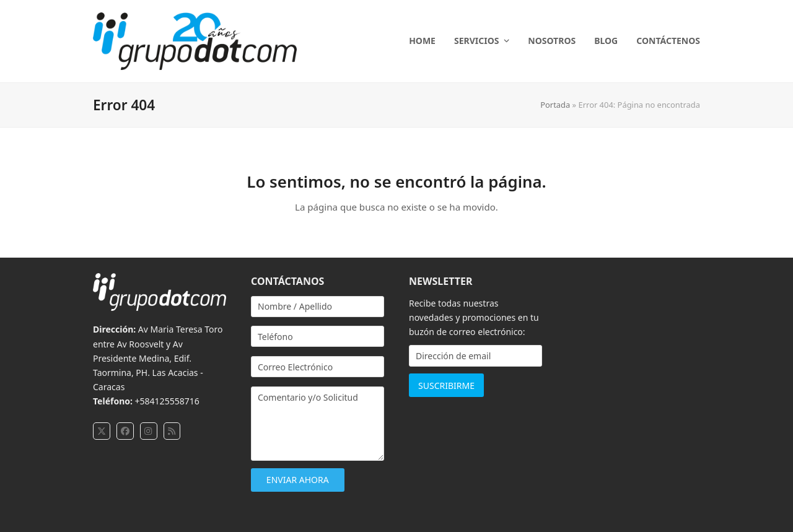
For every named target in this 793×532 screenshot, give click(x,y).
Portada (555, 105)
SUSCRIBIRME (446, 386)
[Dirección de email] (475, 356)
